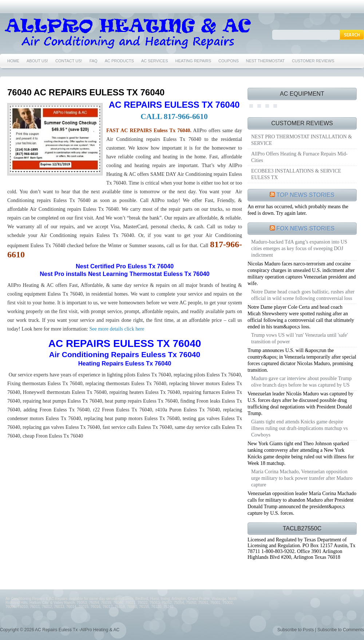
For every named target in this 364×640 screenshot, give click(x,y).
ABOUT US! (37, 61)
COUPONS (229, 61)
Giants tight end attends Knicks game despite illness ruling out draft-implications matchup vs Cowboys (300, 428)
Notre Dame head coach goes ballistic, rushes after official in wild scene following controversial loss (303, 295)
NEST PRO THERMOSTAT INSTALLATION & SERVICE (302, 140)
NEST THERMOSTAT (265, 61)
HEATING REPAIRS (193, 61)
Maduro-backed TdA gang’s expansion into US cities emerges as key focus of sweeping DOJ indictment (299, 248)
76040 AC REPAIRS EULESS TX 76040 (86, 92)
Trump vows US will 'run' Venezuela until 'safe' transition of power (300, 338)
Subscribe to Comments (341, 630)
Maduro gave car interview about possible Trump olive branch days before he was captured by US (301, 382)
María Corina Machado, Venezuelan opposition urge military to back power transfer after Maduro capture (302, 478)
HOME (13, 61)
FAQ (94, 61)
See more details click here (116, 329)
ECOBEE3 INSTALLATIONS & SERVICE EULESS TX (296, 174)
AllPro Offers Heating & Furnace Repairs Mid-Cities (299, 157)
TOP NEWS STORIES (306, 195)
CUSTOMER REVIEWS (313, 61)
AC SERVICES (155, 61)
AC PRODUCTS (119, 61)
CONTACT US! (69, 61)
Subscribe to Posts (296, 630)
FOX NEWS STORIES (305, 228)
